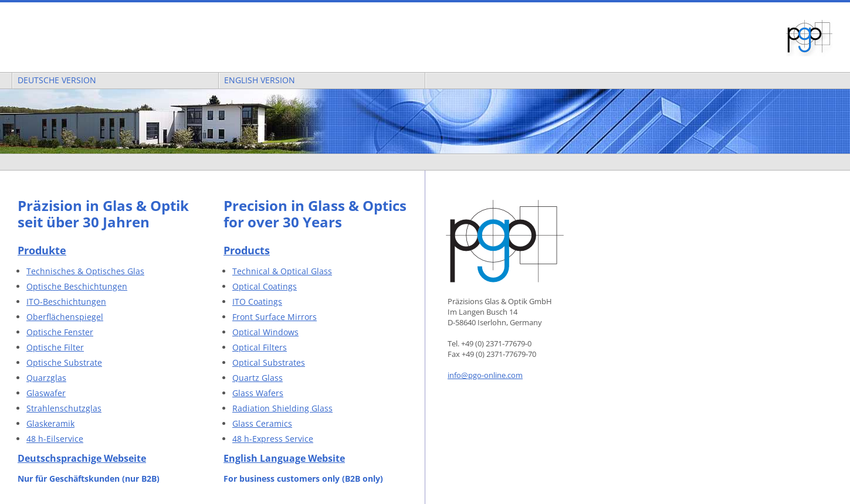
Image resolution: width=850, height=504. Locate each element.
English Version (257, 80)
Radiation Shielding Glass (282, 408)
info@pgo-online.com (485, 375)
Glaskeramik (50, 423)
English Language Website (284, 458)
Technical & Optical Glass (282, 271)
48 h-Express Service (273, 439)
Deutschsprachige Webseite (82, 458)
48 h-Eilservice (55, 439)
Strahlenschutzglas (64, 408)
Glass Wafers (258, 393)
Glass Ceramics (262, 423)
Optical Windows (265, 332)
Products (247, 250)
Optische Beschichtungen (77, 286)
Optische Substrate (64, 362)
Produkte (42, 250)
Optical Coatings (265, 286)
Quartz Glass (258, 378)
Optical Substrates (269, 362)
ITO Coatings (257, 302)
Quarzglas (46, 378)
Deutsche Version (55, 80)
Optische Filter (55, 347)
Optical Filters (260, 347)
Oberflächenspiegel (65, 317)
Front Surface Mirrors (275, 317)
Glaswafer (46, 393)
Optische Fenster (60, 332)
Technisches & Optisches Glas (85, 271)
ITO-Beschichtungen (66, 302)
